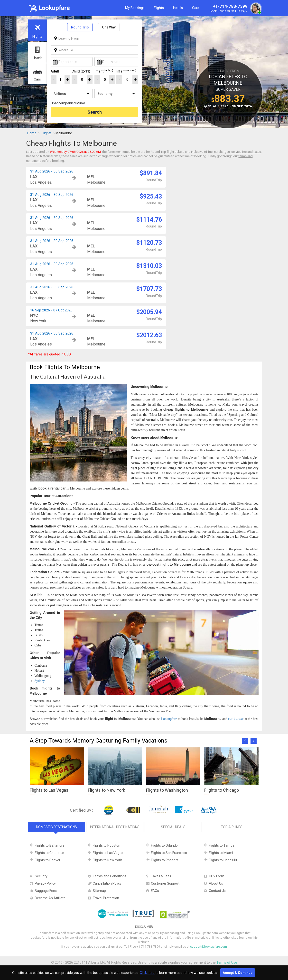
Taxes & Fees (161, 876)
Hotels (178, 8)
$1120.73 (149, 243)
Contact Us (217, 891)
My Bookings (135, 8)
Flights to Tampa (222, 845)
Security (41, 876)
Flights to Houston (107, 845)
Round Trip (80, 27)
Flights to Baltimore (50, 845)
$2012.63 (149, 335)
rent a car (236, 719)
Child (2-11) (81, 71)
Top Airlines (232, 827)
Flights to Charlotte (49, 853)
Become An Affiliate (50, 898)
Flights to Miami (221, 853)
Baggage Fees (46, 891)
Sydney (40, 681)
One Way (109, 27)
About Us (216, 883)
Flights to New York (107, 860)
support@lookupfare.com (209, 947)
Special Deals (173, 827)
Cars (196, 8)
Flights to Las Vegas (108, 853)
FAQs (155, 891)
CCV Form (217, 876)
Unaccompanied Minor (68, 103)
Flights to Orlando (164, 845)
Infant (104, 71)
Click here (147, 973)
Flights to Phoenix (164, 860)
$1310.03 (149, 266)
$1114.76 (149, 220)
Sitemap (99, 891)
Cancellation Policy (107, 883)
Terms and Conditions (110, 876)
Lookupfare (169, 719)
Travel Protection (106, 898)
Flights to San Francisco (169, 853)
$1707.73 (149, 289)
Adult (55, 71)
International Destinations (115, 827)
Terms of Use (227, 962)
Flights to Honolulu (223, 860)
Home (32, 133)
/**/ (72, 94)
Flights (159, 8)
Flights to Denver (48, 860)
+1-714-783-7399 (235, 9)
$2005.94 (149, 312)
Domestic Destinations (56, 827)
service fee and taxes (246, 152)
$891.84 (151, 173)
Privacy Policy (45, 883)
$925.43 (151, 196)
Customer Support (165, 883)
